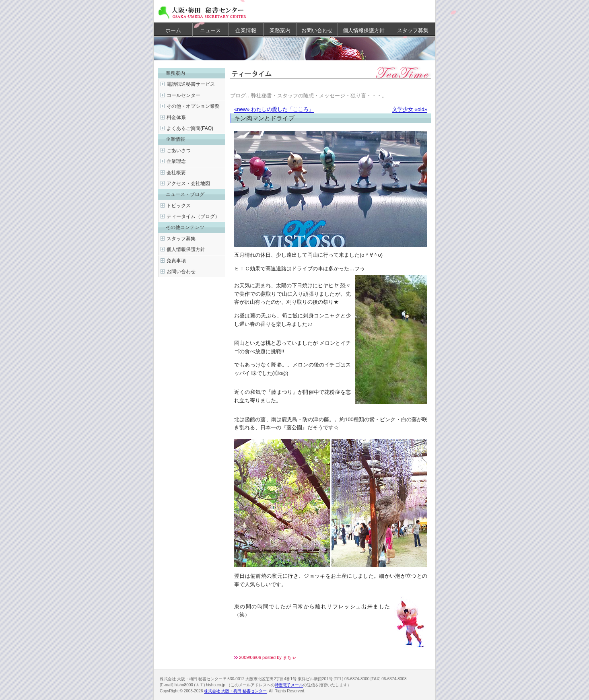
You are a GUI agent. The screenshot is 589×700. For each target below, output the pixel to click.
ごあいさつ (179, 150)
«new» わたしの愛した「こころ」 (274, 109)
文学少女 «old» (410, 109)
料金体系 (176, 117)
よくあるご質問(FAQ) (190, 128)
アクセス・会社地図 (188, 183)
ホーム (173, 30)
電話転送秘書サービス (191, 84)
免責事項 (176, 261)
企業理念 (176, 161)
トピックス (179, 206)
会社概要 (176, 173)
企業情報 (246, 30)
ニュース (210, 30)
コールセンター (183, 95)
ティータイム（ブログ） (193, 216)
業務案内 (280, 30)
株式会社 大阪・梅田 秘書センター (235, 691)
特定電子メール (289, 685)
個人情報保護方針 (364, 30)
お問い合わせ (317, 30)
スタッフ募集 (413, 30)
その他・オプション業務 (193, 106)
